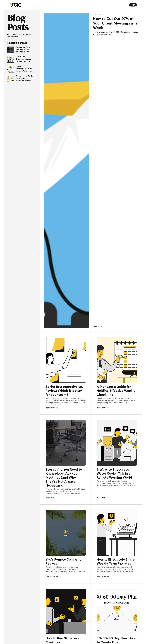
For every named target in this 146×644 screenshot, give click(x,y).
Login (133, 5)
